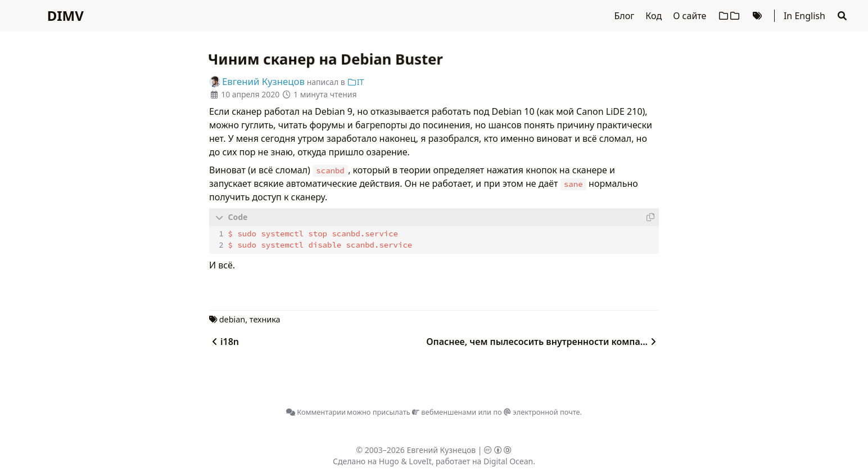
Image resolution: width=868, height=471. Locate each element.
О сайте (691, 16)
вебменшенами (444, 411)
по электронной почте (536, 411)
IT (355, 82)
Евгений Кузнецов (442, 449)
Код (655, 16)
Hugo (389, 461)
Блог (625, 16)
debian (232, 319)
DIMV (65, 15)
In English (804, 16)
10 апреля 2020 (250, 94)
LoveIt (420, 461)
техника (265, 319)
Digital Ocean (508, 461)
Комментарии (316, 411)
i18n (224, 341)
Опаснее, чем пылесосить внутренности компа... (542, 341)
